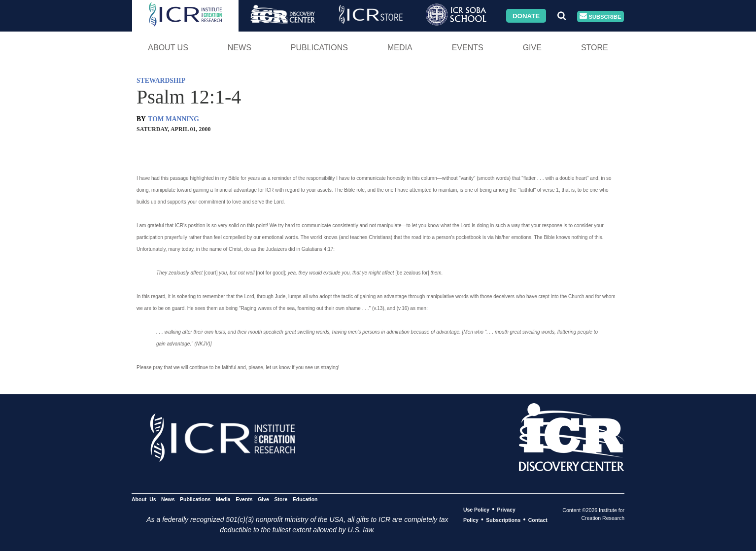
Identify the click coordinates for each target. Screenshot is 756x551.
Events (468, 48)
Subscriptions (503, 520)
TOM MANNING (173, 119)
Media (400, 48)
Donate (526, 16)
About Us (168, 48)
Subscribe (600, 17)
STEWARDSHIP (161, 81)
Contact (538, 520)
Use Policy (476, 510)
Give (532, 48)
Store (595, 48)
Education (305, 499)
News (240, 48)
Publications (319, 48)
